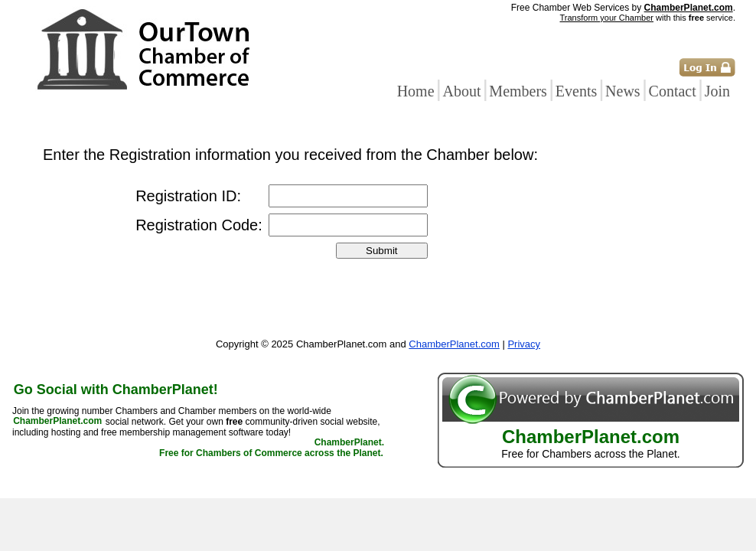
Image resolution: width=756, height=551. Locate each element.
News (623, 91)
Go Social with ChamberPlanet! (116, 390)
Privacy (524, 344)
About (461, 91)
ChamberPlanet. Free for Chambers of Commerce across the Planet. (272, 448)
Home (416, 91)
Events (576, 91)
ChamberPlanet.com (689, 8)
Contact (673, 91)
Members (518, 91)
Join (717, 91)
